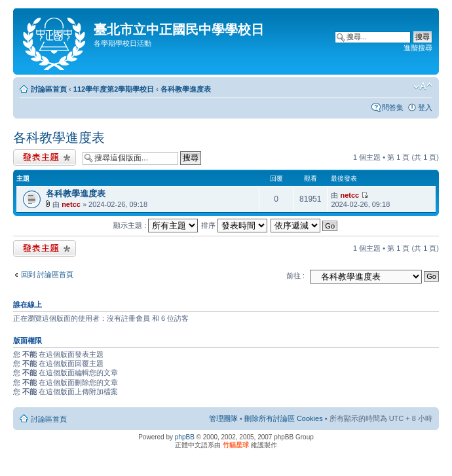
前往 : (295, 276)
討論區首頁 (49, 89)
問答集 (393, 107)
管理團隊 (223, 418)
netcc (71, 204)
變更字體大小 (423, 86)
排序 (234, 225)
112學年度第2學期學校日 (114, 89)
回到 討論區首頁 (47, 274)
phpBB (185, 437)
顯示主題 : (156, 225)
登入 (425, 107)
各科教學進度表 (186, 89)
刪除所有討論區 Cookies (284, 418)
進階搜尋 (418, 48)
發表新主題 (45, 157)
